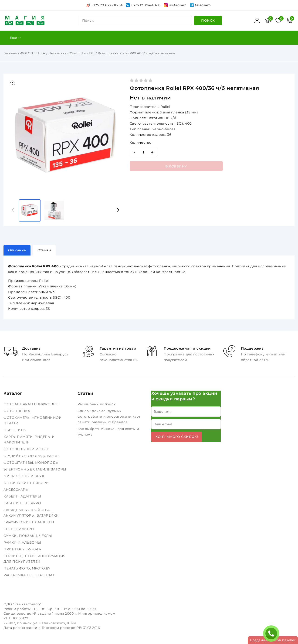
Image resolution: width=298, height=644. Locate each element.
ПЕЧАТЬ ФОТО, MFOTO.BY (27, 568)
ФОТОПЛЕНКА (33, 53)
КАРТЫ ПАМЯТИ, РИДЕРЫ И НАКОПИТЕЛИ (29, 440)
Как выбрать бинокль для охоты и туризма (108, 432)
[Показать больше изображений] (13, 83)
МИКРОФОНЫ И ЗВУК (24, 476)
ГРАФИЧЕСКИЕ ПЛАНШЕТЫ (29, 522)
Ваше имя (163, 412)
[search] (208, 20)
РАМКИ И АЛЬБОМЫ (23, 542)
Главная (10, 53)
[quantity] (144, 152)
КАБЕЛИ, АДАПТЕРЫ (23, 496)
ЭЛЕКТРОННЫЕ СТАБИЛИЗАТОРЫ (35, 469)
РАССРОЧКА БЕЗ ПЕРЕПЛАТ (30, 575)
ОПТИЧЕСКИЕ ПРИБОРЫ (27, 483)
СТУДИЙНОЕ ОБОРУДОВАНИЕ (32, 456)
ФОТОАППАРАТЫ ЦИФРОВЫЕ (32, 404)
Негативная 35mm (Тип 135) (72, 53)
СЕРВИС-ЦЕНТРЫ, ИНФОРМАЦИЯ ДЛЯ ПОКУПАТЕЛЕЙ (35, 559)
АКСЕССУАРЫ (17, 490)
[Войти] (257, 20)
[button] (118, 210)
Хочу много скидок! (177, 437)
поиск (88, 20)
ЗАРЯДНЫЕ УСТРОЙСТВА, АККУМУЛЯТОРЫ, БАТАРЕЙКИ (32, 513)
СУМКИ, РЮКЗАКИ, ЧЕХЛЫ (28, 536)
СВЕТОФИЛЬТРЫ (19, 529)
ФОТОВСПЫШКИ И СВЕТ (27, 449)
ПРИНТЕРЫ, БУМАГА (23, 549)
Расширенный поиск (97, 404)
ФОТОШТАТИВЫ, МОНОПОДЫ (32, 463)
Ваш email (163, 424)
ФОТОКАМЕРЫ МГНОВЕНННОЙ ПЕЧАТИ (33, 420)
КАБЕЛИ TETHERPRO (23, 503)
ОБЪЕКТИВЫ (16, 430)
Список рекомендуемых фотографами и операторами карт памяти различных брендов (109, 416)
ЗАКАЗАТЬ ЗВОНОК (272, 634)
